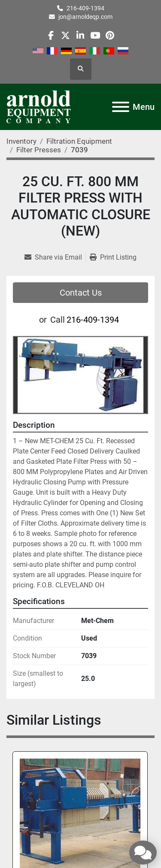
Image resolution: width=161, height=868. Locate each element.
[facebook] (51, 35)
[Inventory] (21, 141)
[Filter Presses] (39, 150)
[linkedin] (80, 35)
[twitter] (65, 35)
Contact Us (81, 293)
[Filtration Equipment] (79, 141)
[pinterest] (110, 35)
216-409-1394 (85, 8)
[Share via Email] (55, 257)
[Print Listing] (113, 257)
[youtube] (95, 35)
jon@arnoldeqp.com (85, 17)
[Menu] (121, 107)
